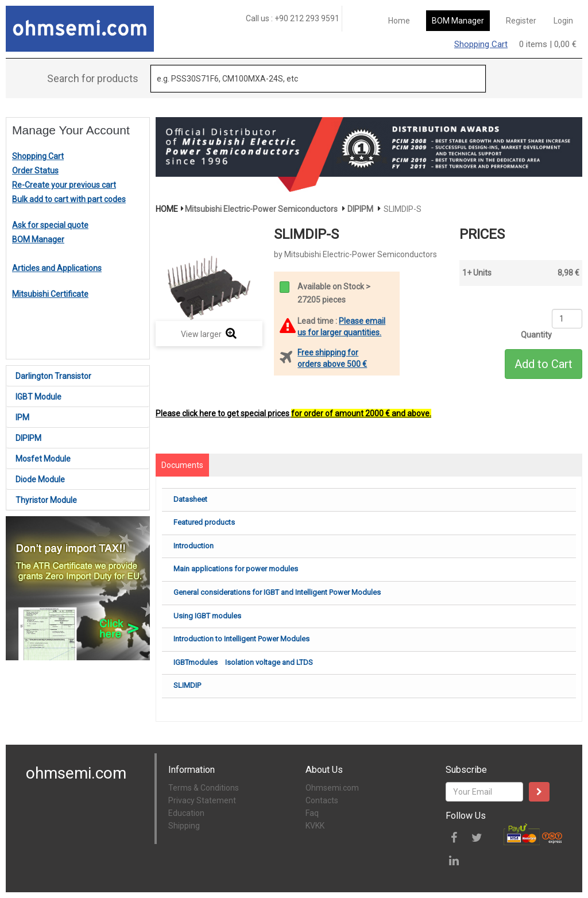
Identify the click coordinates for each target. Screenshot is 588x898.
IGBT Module (38, 397)
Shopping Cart (481, 44)
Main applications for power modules (236, 569)
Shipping (184, 826)
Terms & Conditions (204, 788)
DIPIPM (28, 438)
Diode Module (40, 479)
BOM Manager (458, 21)
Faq (312, 813)
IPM (22, 417)
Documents (182, 465)
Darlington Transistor (53, 376)
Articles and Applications (57, 268)
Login (563, 21)
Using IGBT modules (207, 616)
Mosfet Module (43, 459)
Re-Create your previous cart (64, 185)
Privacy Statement (202, 800)
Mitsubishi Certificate (50, 294)
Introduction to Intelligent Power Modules (241, 639)
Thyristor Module (46, 500)
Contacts (322, 800)
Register (521, 21)
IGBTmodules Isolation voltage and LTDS (243, 662)
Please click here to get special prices (293, 413)
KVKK (315, 826)
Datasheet (190, 499)
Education (186, 813)
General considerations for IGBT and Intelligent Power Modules (277, 592)
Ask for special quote (50, 225)
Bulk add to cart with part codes (69, 199)
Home (399, 21)
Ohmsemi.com (332, 788)
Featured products (204, 522)
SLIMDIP (187, 685)
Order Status (35, 171)
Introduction (194, 546)
